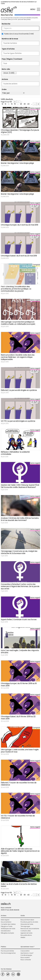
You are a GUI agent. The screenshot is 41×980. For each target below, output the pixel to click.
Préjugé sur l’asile (7, 926)
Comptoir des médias (8, 924)
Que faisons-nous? (27, 953)
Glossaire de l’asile (27, 924)
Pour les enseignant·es (8, 953)
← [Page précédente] (18, 102)
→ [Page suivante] (35, 104)
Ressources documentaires (30, 929)
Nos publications (26, 935)
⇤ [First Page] (15, 102)
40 (28, 104)
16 (15, 104)
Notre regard (5, 920)
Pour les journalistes (7, 951)
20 (21, 104)
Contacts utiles (26, 931)
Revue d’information (27, 920)
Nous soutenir (25, 957)
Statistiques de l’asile (8, 929)
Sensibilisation (6, 931)
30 (25, 104)
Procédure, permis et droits (29, 922)
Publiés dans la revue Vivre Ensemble (19, 34)
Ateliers (23, 937)
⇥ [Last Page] (38, 104)
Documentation (6, 922)
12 (2, 104)
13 (5, 104)
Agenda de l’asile (26, 933)
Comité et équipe (26, 955)
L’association (25, 951)
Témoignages (25, 926)
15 (12, 104)
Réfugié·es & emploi (7, 933)
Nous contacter (6, 908)
